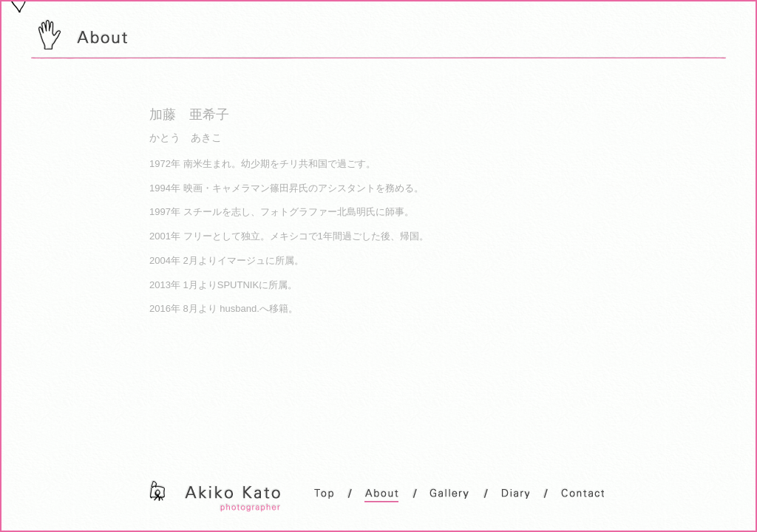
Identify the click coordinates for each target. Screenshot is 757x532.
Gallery (449, 494)
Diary (515, 494)
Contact (582, 494)
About (381, 495)
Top (323, 494)
